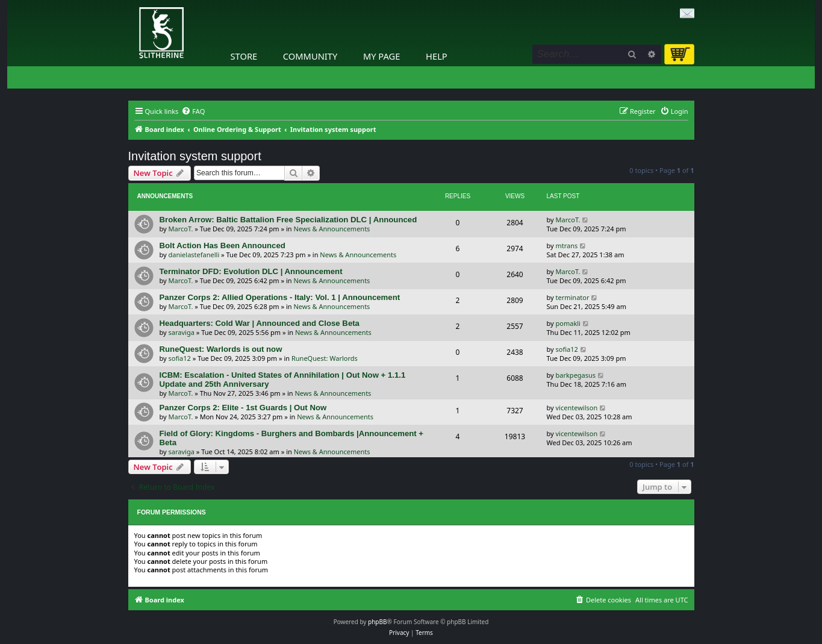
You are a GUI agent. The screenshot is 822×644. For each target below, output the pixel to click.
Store (244, 56)
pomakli (568, 323)
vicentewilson (577, 408)
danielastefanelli (194, 255)
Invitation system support (195, 156)
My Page (382, 56)
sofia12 (180, 358)
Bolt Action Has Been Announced (223, 245)
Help (437, 56)
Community (310, 56)
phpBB (377, 622)
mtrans (567, 245)
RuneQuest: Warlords (325, 358)
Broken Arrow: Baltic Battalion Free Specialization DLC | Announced (288, 220)
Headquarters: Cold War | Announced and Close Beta (260, 323)
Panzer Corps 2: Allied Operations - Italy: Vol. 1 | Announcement (280, 297)
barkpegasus (576, 375)
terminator (573, 297)
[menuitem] (193, 111)
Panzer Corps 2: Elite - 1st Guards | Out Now (243, 408)
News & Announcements (332, 229)
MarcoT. (181, 229)
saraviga (182, 332)
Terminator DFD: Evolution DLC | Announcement (251, 271)
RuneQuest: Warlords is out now (221, 349)
